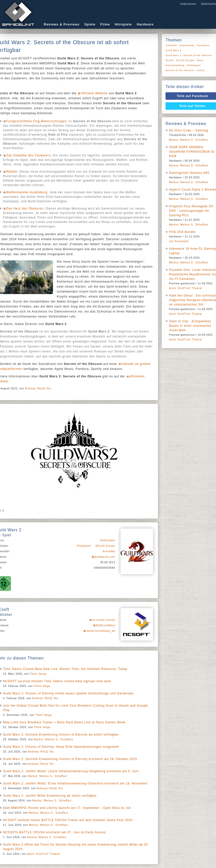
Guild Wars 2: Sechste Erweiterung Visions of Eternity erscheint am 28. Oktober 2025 (70, 759)
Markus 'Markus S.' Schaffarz (54, 739)
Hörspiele (123, 24)
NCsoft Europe (105, 546)
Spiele (90, 24)
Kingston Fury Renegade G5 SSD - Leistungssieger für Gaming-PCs (191, 211)
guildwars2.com (105, 557)
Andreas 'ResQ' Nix (38, 388)
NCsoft (170, 60)
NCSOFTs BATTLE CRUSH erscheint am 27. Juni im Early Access (54, 832)
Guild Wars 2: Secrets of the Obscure (189, 55)
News (200, 60)
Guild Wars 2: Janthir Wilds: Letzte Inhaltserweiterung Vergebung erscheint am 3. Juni (71, 771)
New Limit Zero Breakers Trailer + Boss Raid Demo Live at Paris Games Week (64, 722)
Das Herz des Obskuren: (25, 209)
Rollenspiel (108, 540)
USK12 (201, 70)
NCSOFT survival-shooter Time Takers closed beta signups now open (57, 681)
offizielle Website (94, 93)
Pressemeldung (175, 65)
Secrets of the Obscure (180, 70)
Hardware (145, 24)
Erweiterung (187, 45)
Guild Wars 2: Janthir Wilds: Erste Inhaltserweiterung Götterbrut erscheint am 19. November (75, 783)
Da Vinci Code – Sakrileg (189, 130)
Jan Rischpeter (179, 241)
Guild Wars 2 (173, 50)
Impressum (188, 4)
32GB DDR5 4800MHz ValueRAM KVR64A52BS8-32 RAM (192, 152)
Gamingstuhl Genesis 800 (189, 173)
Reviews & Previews (62, 24)
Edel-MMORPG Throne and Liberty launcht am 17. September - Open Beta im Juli (67, 808)
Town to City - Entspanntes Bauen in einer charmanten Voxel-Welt (190, 326)
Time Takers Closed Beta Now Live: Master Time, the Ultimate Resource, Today (65, 669)
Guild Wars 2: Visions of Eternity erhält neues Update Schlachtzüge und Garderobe (68, 693)
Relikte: (12, 172)
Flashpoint (84, 546)
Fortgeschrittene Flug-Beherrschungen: (37, 121)
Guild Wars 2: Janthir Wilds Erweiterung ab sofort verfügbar (50, 796)
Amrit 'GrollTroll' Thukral (43, 854)
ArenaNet (109, 551)
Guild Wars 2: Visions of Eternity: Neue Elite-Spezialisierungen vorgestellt (61, 747)
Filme (105, 24)
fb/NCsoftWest (106, 625)
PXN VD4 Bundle (182, 232)
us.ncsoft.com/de (104, 620)
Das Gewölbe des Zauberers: (29, 155)
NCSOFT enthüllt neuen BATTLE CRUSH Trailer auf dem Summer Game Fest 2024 (68, 820)
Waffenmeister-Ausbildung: (27, 192)
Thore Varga (38, 674)
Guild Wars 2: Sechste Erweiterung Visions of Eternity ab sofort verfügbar (61, 735)
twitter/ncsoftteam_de (101, 631)
